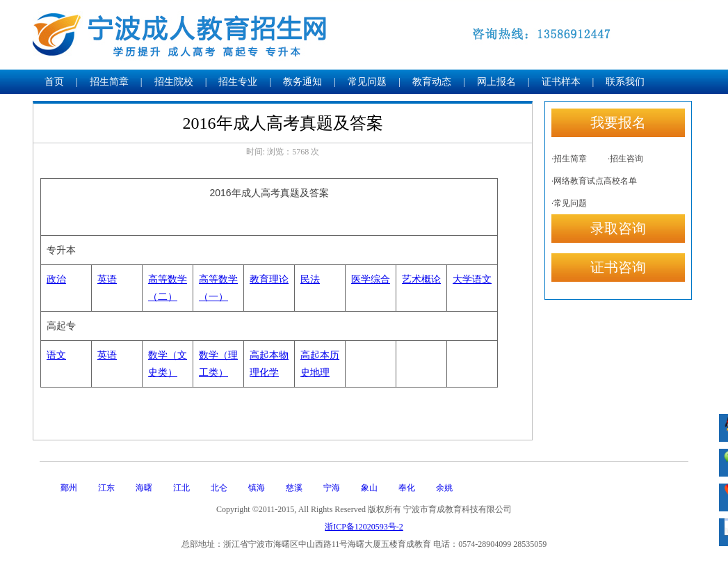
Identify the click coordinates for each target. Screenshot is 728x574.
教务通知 (302, 82)
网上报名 (496, 82)
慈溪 (294, 488)
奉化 (407, 488)
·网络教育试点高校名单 (594, 181)
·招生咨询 (625, 159)
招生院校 (174, 82)
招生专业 (238, 82)
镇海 (257, 488)
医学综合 (371, 279)
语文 (56, 355)
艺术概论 (421, 279)
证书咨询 (618, 267)
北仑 (219, 488)
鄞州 (69, 488)
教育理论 (269, 279)
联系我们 (625, 82)
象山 (369, 488)
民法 (310, 279)
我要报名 (618, 122)
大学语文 (472, 279)
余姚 (444, 488)
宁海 (332, 488)
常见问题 (367, 82)
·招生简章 (569, 159)
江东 (106, 488)
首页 (54, 82)
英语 (107, 279)
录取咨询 (618, 228)
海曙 (144, 488)
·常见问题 (569, 203)
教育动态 (432, 82)
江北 (181, 488)
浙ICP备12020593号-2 (364, 527)
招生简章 (109, 82)
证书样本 (561, 82)
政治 (56, 279)
